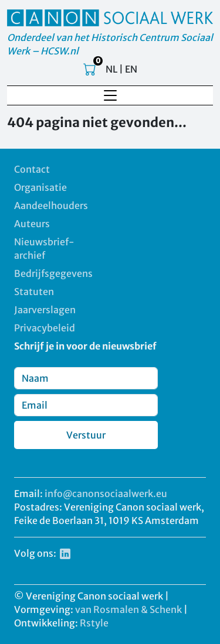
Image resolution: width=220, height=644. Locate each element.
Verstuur (86, 435)
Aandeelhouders (51, 205)
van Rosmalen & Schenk (128, 609)
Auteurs (32, 224)
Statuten (34, 292)
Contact (32, 169)
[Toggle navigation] (110, 95)
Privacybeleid (45, 328)
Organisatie (40, 187)
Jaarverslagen (45, 310)
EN (131, 69)
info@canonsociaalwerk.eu (106, 494)
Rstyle (94, 623)
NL (111, 69)
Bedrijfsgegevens (53, 273)
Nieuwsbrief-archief (44, 249)
